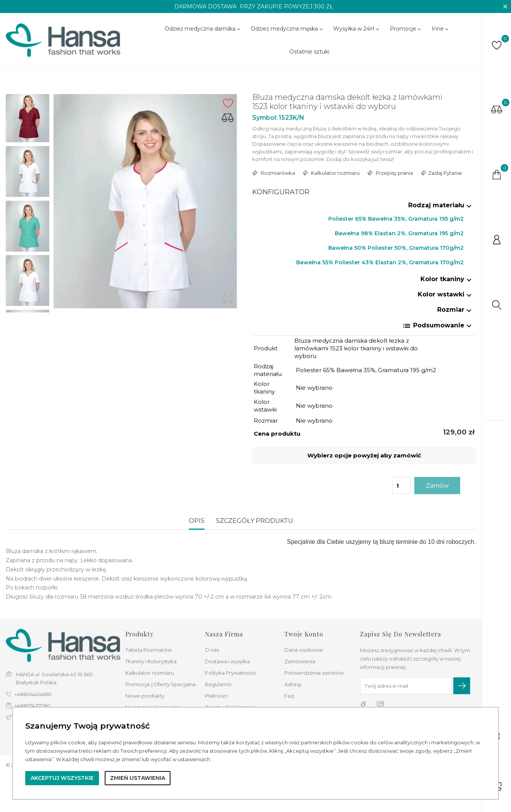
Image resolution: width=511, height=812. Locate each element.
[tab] (364, 207)
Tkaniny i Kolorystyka (151, 661)
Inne (441, 29)
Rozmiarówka (277, 173)
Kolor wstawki (446, 294)
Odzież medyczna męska (287, 29)
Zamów (437, 486)
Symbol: (265, 118)
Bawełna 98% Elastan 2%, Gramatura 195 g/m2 (399, 233)
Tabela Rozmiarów (148, 650)
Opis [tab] (197, 521)
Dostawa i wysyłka (227, 661)
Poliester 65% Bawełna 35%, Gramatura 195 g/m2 (396, 219)
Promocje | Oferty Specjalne (161, 684)
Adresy (293, 684)
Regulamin (218, 684)
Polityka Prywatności (230, 673)
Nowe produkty (145, 696)
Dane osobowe (304, 650)
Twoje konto (304, 634)
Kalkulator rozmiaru (335, 173)
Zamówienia (300, 661)
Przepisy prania (394, 173)
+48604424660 (33, 694)
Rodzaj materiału (441, 205)
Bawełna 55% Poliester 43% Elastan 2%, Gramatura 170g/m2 (380, 262)
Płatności (216, 696)
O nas (212, 650)
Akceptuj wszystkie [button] (62, 778)
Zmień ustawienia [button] (138, 778)
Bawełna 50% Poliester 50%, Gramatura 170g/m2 (396, 248)
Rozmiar (455, 310)
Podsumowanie (438, 326)
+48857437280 (32, 706)
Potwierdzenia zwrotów (314, 673)
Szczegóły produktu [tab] (255, 521)
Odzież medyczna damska (203, 29)
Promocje (406, 29)
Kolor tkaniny (447, 279)
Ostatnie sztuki (309, 52)
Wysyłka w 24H (357, 29)
